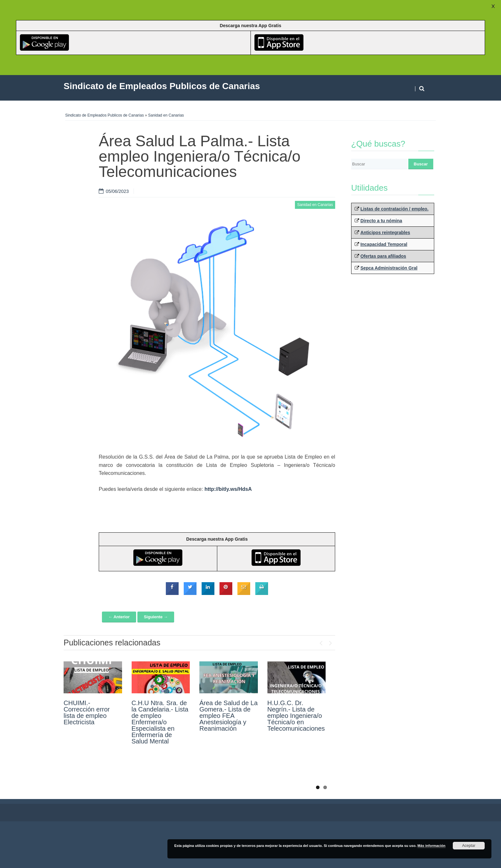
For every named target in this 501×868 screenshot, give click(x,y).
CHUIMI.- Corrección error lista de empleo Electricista (87, 712)
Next (330, 642)
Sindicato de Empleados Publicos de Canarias (104, 115)
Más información (432, 846)
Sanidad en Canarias (166, 115)
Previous (321, 642)
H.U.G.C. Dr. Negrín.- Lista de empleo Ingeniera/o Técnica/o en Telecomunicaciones (296, 716)
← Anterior (119, 617)
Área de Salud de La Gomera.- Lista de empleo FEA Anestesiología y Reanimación (228, 716)
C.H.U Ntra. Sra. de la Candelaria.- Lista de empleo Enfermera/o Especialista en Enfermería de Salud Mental (160, 722)
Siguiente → (156, 617)
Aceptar (469, 846)
